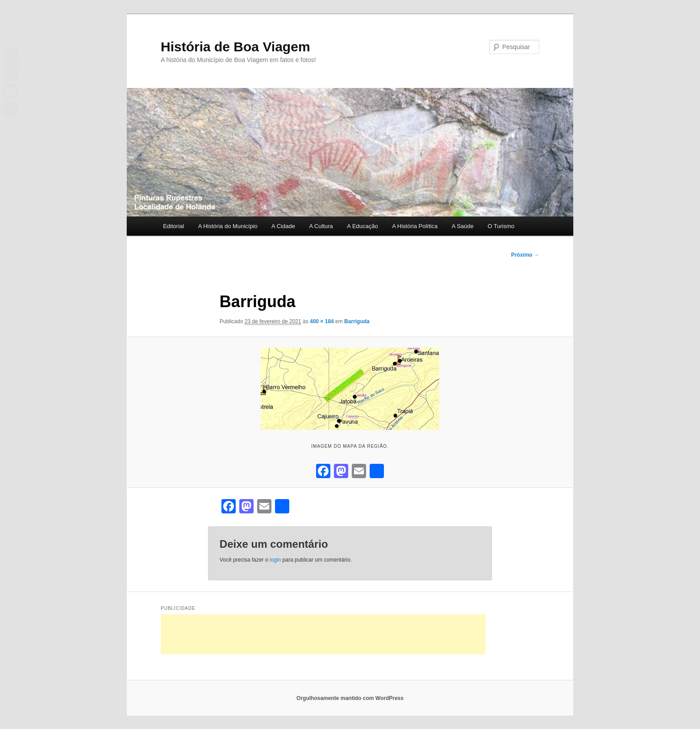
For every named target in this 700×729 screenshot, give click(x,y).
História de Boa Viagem (235, 47)
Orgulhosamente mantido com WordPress (350, 698)
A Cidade (283, 226)
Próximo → (525, 255)
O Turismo (501, 226)
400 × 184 (322, 321)
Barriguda (357, 321)
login (275, 560)
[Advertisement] (323, 634)
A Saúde (463, 226)
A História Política (415, 226)
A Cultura (321, 226)
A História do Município (228, 226)
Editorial (173, 226)
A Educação (362, 226)
